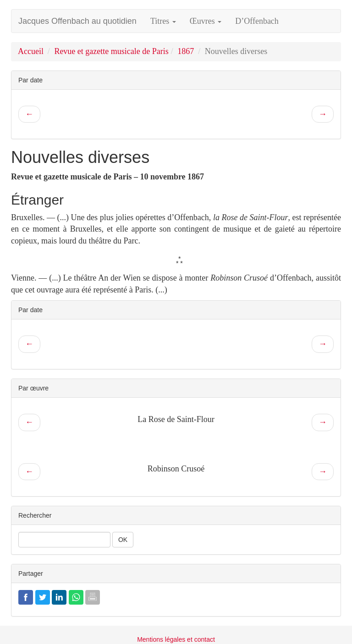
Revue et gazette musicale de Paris (111, 51)
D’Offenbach (257, 21)
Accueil (31, 51)
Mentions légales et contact (176, 639)
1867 (186, 51)
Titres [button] (163, 21)
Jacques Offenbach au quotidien (77, 21)
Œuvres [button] (206, 21)
